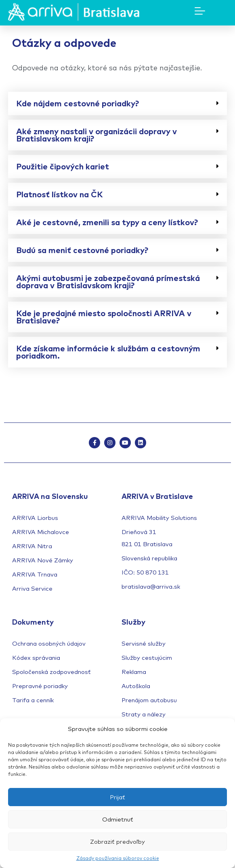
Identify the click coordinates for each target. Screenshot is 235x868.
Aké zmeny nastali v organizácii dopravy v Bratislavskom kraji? (97, 135)
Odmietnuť (118, 819)
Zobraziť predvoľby (117, 842)
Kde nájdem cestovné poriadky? (78, 103)
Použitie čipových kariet (63, 166)
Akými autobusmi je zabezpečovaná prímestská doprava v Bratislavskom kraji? (108, 282)
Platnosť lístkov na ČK (60, 194)
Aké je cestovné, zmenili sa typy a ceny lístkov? (107, 222)
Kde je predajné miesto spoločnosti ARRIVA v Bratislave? (104, 317)
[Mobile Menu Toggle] (200, 11)
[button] (117, 103)
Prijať (117, 797)
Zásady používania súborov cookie (118, 858)
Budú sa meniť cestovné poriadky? (82, 250)
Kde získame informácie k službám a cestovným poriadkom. (108, 352)
